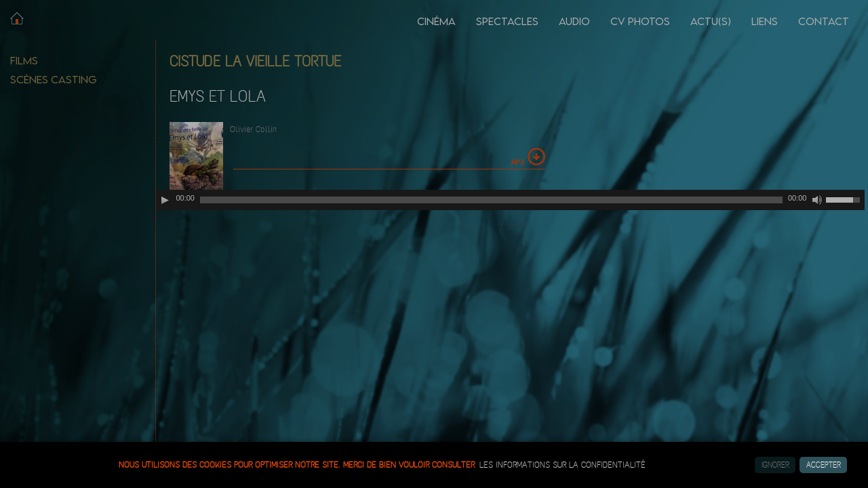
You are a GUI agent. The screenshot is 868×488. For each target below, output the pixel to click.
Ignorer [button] (775, 465)
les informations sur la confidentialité (563, 465)
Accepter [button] (824, 465)
